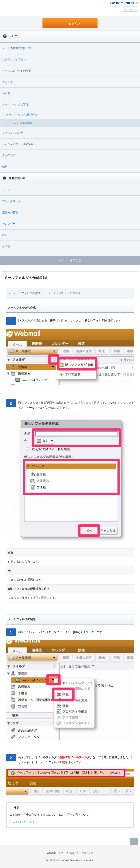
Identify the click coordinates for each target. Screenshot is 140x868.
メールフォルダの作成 (27, 293)
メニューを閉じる (70, 260)
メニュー (128, 9)
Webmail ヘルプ (22, 8)
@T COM (124, 3)
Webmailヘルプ (55, 853)
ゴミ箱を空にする (24, 822)
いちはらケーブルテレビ (80, 853)
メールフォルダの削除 (66, 293)
